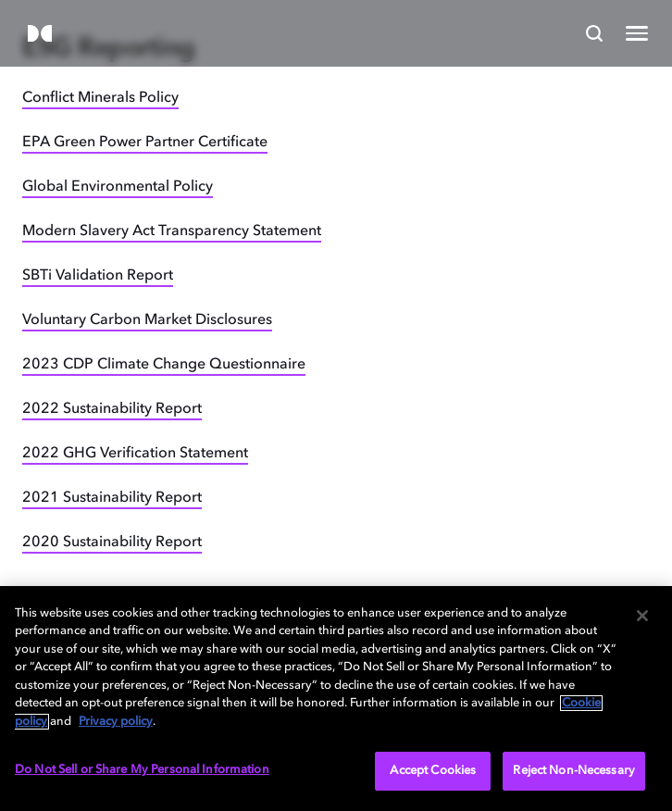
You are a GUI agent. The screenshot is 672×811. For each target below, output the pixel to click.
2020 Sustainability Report (112, 543)
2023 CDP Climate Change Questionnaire (164, 365)
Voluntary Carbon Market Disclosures (147, 320)
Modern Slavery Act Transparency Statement (172, 231)
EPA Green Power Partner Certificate (145, 143)
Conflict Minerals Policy (100, 98)
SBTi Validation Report (98, 276)
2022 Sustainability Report (112, 409)
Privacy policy (116, 722)
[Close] (642, 616)
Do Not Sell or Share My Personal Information (142, 770)
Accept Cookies (433, 771)
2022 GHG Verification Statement (135, 454)
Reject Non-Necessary (574, 771)
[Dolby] (40, 35)
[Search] (594, 33)
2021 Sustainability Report (112, 498)
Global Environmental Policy (118, 187)
